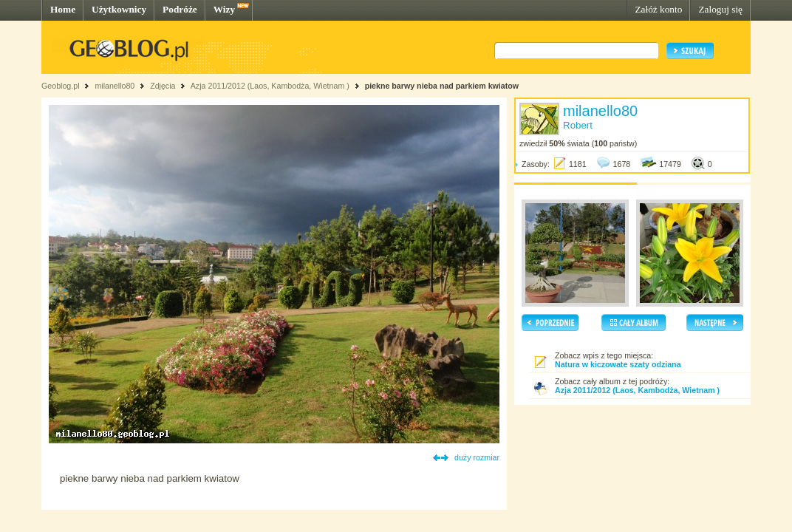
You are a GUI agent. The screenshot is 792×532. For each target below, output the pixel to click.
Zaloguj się (720, 9)
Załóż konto (658, 9)
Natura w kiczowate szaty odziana (618, 364)
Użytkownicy (119, 9)
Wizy (224, 9)
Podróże (180, 9)
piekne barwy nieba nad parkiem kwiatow (442, 86)
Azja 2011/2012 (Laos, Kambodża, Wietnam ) (270, 86)
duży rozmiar (477, 457)
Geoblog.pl (61, 86)
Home (63, 9)
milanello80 (115, 86)
